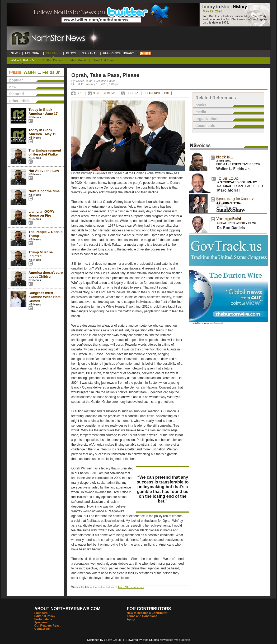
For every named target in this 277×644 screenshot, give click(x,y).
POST (80, 93)
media (201, 112)
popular (16, 80)
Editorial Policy (45, 616)
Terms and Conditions (142, 616)
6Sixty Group (112, 640)
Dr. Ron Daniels (53, 60)
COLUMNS (53, 53)
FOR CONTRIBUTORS (149, 609)
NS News (35, 117)
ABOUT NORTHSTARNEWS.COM (67, 609)
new (13, 87)
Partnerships (43, 619)
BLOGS (71, 53)
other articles (21, 101)
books (201, 105)
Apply (131, 619)
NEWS (15, 53)
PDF (167, 93)
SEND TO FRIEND (104, 93)
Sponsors (41, 622)
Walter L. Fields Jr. (23, 60)
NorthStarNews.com (131, 587)
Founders (41, 613)
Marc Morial (78, 60)
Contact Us (42, 629)
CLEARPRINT (152, 93)
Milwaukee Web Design (175, 640)
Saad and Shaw (104, 60)
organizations (207, 119)
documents (205, 126)
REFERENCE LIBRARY (119, 53)
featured (17, 94)
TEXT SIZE (133, 93)
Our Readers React (47, 625)
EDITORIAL (33, 53)
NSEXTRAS (90, 53)
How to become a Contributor (147, 613)
